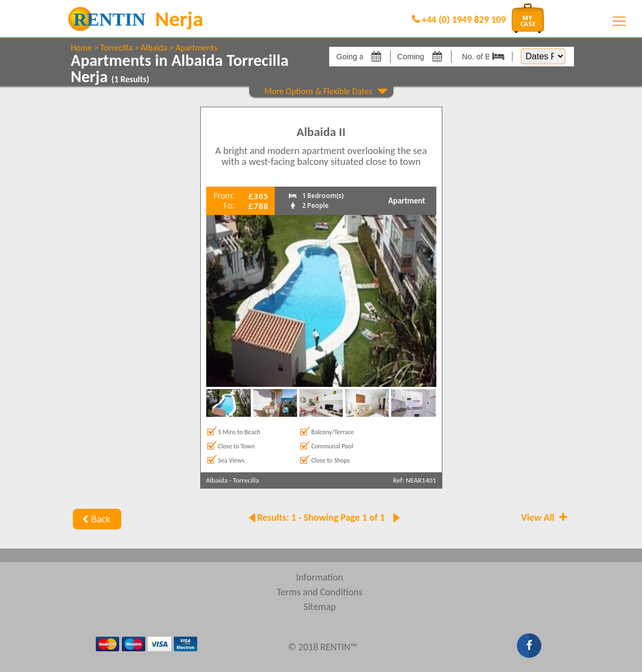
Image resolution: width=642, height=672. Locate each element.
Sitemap (320, 607)
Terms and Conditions (320, 592)
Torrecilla (116, 48)
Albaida (154, 48)
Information (320, 577)
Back (95, 519)
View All (545, 517)
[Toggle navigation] (619, 21)
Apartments (197, 48)
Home (81, 48)
